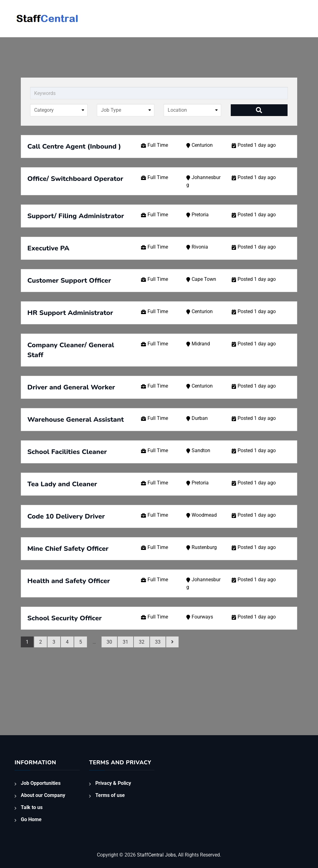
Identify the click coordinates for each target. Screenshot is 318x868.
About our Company (43, 795)
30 (109, 642)
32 (142, 642)
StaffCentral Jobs (156, 855)
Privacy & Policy (113, 783)
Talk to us (32, 807)
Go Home (31, 819)
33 (158, 642)
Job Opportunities (41, 783)
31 (125, 642)
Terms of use (110, 795)
